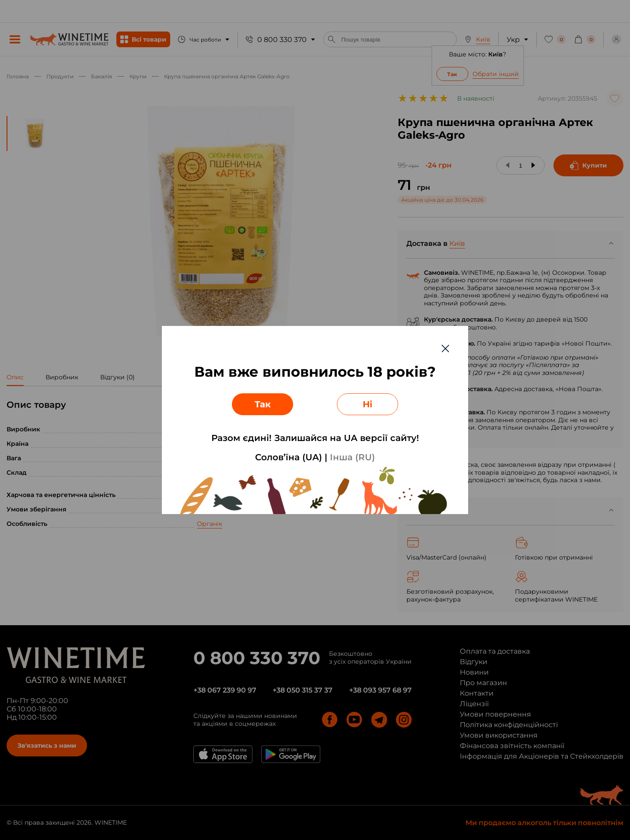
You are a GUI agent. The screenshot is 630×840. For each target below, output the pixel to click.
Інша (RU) (352, 457)
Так (263, 404)
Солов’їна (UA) (289, 457)
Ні (367, 404)
